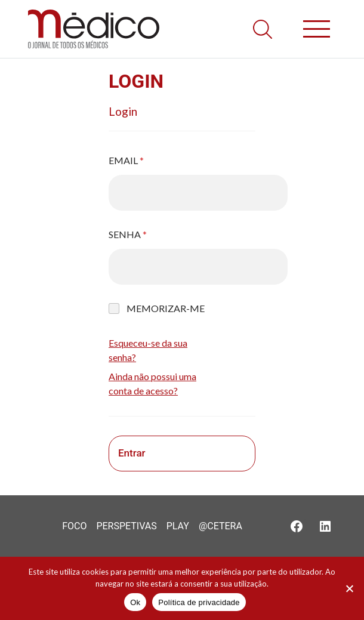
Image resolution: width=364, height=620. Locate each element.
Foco (74, 526)
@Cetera (220, 526)
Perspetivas (126, 526)
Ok (135, 602)
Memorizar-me (166, 308)
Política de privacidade (199, 602)
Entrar (132, 453)
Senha (128, 234)
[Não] (349, 588)
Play (178, 526)
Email (126, 160)
